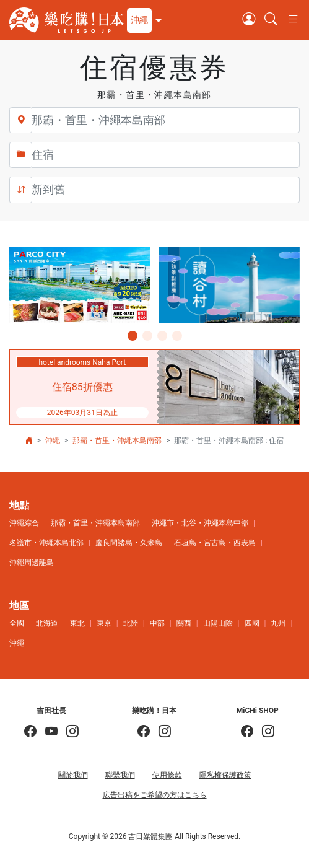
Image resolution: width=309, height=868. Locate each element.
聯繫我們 (120, 775)
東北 (77, 623)
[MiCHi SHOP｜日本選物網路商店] (264, 732)
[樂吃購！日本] (144, 732)
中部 (157, 623)
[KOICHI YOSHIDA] (68, 732)
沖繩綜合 (24, 523)
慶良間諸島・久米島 (129, 543)
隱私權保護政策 (225, 775)
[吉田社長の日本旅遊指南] (30, 732)
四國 (252, 623)
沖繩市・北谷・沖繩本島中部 (200, 523)
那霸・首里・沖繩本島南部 (117, 441)
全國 (17, 623)
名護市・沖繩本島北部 (46, 543)
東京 (104, 623)
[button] (143, 20)
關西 (184, 623)
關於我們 (73, 775)
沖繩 (53, 441)
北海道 (47, 623)
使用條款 (167, 775)
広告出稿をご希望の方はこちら (155, 795)
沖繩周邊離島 (32, 563)
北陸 (131, 623)
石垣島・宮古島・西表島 (215, 543)
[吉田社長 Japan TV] (47, 732)
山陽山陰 (218, 623)
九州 (278, 623)
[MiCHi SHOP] (247, 732)
